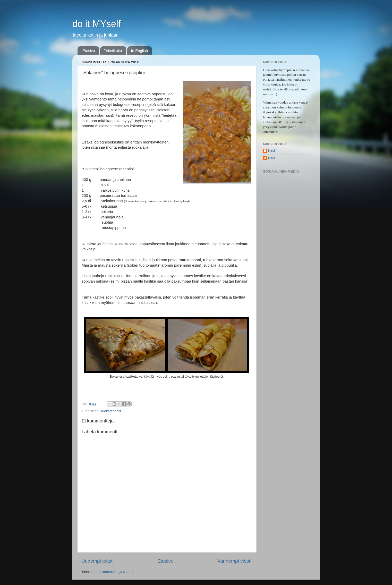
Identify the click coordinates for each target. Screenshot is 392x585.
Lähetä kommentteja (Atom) (112, 572)
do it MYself (97, 24)
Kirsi (271, 151)
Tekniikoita (113, 51)
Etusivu (89, 51)
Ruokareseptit (110, 411)
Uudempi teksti (97, 561)
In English (140, 51)
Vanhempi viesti (234, 561)
